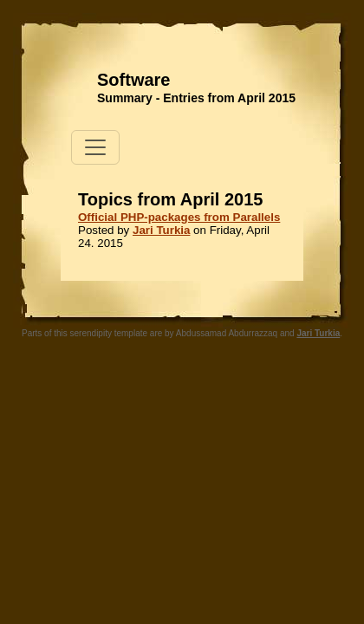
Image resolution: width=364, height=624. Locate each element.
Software (133, 80)
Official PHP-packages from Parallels (179, 217)
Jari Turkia (161, 230)
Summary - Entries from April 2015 (196, 98)
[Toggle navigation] (95, 147)
